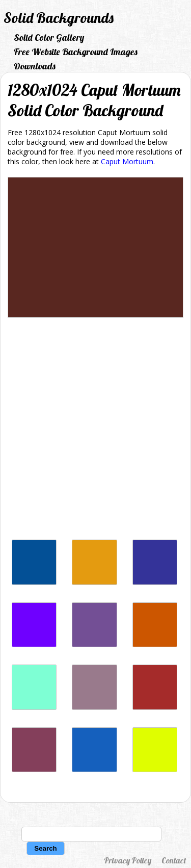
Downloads (35, 66)
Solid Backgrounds (59, 18)
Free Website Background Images (76, 52)
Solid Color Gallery (49, 37)
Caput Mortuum (127, 161)
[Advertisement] (95, 431)
